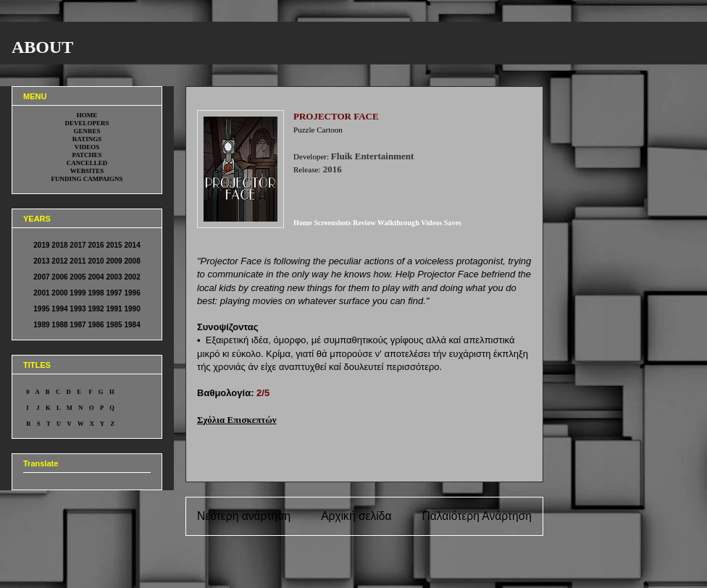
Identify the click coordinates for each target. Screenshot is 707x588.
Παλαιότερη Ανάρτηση (477, 516)
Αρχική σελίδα (356, 516)
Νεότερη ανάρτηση (244, 516)
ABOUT (42, 47)
